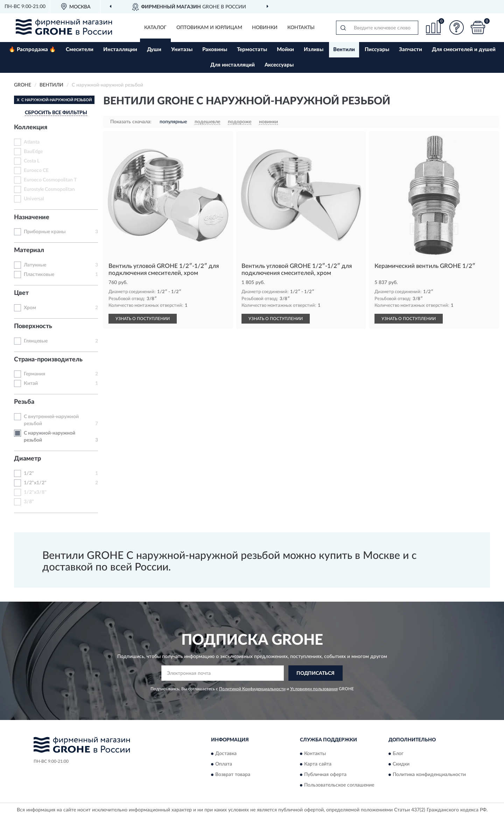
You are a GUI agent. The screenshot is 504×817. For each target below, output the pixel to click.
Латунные (35, 265)
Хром (30, 308)
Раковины (215, 50)
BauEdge (33, 152)
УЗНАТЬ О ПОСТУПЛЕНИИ (143, 319)
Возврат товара (233, 775)
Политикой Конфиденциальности (252, 689)
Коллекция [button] (31, 127)
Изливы (314, 50)
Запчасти (411, 50)
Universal (34, 199)
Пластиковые (39, 275)
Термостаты (252, 50)
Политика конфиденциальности (429, 775)
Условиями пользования (314, 689)
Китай (31, 383)
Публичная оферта (325, 775)
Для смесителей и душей (464, 50)
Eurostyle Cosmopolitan (49, 189)
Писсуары (377, 50)
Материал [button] (29, 250)
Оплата (224, 764)
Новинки (265, 28)
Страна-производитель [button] (48, 360)
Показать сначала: (131, 122)
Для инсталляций (233, 65)
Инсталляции (120, 50)
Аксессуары (279, 65)
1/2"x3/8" (35, 492)
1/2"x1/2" (35, 483)
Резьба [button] (24, 402)
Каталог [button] (155, 28)
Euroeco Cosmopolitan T (50, 180)
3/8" (29, 502)
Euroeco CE (36, 171)
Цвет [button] (21, 293)
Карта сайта (318, 764)
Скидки (401, 764)
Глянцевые (36, 341)
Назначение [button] (32, 217)
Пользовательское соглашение (339, 785)
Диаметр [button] (27, 459)
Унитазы (182, 50)
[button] (457, 27)
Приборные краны (45, 232)
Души (154, 50)
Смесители (80, 50)
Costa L (32, 161)
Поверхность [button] (33, 326)
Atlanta (32, 142)
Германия (34, 374)
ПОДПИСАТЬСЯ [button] (316, 673)
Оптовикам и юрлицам (209, 28)
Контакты (301, 28)
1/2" (29, 473)
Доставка (226, 754)
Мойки (285, 50)
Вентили (344, 50)
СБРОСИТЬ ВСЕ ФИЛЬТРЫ (56, 113)
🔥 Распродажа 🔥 (32, 50)
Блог (398, 754)
